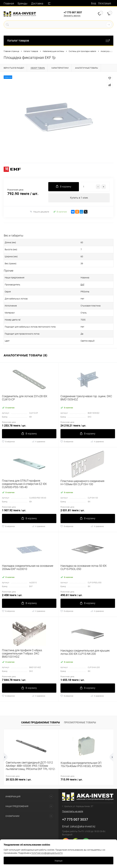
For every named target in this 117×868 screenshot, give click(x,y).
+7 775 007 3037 (73, 12)
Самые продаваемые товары (41, 722)
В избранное (8, 441)
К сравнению (38, 441)
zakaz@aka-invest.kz (83, 826)
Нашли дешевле (39, 212)
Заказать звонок (72, 16)
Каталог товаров (58, 41)
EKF (82, 285)
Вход (94, 3)
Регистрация (105, 3)
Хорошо (58, 861)
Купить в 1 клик (79, 198)
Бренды (23, 3)
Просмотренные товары (80, 722)
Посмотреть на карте (73, 811)
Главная (9, 3)
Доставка (37, 3)
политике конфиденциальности (47, 853)
